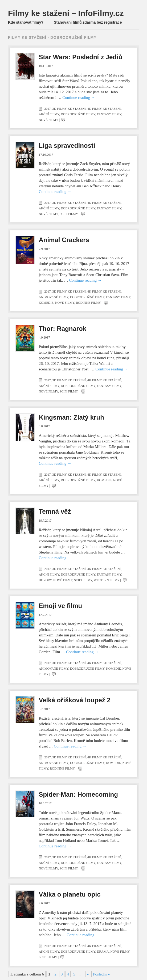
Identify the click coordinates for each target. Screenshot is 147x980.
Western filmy (107, 580)
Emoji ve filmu (60, 606)
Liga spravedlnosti (67, 145)
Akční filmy (49, 114)
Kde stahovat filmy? (26, 22)
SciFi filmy (69, 214)
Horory (45, 580)
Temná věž (55, 511)
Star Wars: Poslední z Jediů (80, 57)
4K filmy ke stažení (104, 109)
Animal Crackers (64, 240)
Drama (103, 952)
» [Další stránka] (88, 974)
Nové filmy (48, 120)
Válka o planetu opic (70, 894)
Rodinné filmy (88, 303)
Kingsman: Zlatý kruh (71, 417)
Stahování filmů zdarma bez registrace (88, 22)
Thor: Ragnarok (62, 329)
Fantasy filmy (109, 114)
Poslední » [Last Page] (101, 974)
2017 (47, 109)
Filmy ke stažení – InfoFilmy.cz (66, 13)
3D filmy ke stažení (69, 109)
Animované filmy (53, 297)
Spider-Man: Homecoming (78, 794)
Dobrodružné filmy (78, 114)
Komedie (46, 303)
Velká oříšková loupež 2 (74, 700)
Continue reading (79, 98)
